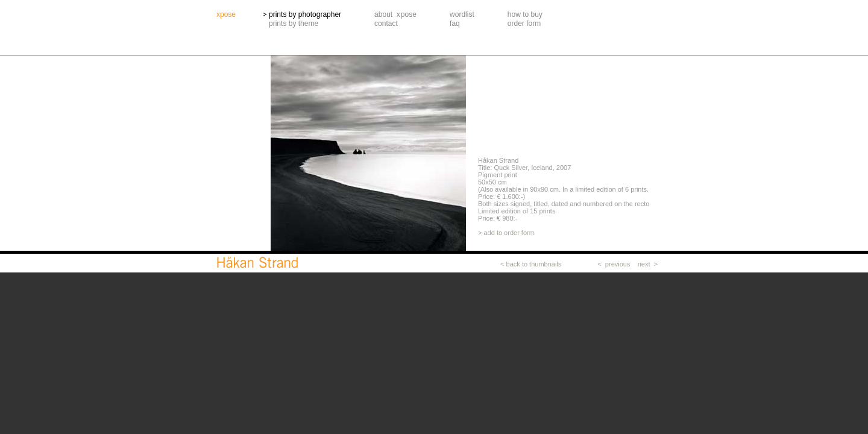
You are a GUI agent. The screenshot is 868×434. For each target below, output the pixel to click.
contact (386, 24)
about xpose (395, 14)
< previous (614, 264)
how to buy (525, 14)
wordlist (462, 14)
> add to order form (506, 233)
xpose (226, 14)
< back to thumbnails (531, 264)
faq (455, 24)
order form (524, 24)
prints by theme (294, 24)
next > (648, 264)
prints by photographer (305, 14)
